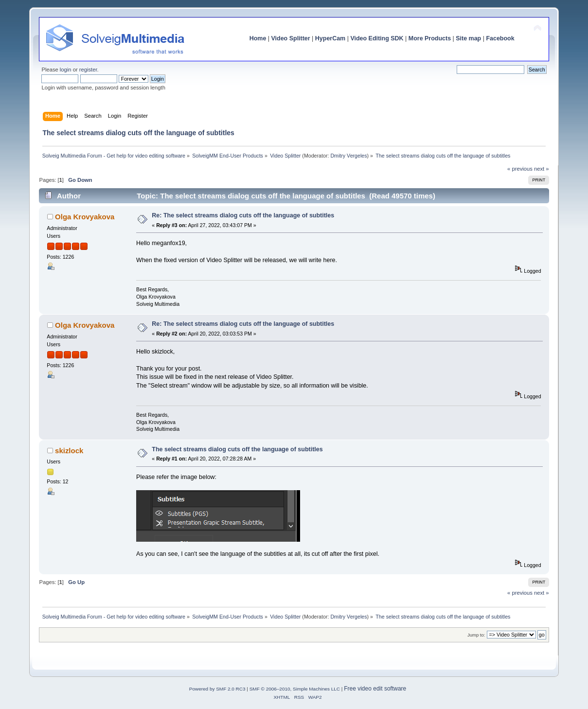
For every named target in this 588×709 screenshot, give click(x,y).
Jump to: (476, 635)
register (88, 70)
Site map (468, 38)
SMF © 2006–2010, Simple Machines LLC (295, 689)
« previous (520, 169)
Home (258, 38)
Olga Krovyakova (85, 217)
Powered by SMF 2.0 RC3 (217, 689)
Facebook (500, 38)
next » (542, 169)
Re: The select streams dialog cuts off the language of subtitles (243, 215)
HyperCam (330, 38)
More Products (430, 38)
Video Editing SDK (377, 38)
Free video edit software (375, 689)
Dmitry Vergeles (348, 156)
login (66, 70)
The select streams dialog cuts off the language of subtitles (237, 449)
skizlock (69, 451)
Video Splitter (291, 38)
